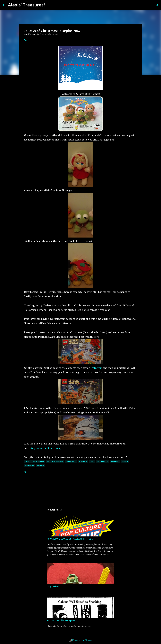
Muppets (115, 461)
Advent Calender (55, 461)
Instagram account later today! (45, 448)
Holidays (83, 461)
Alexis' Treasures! (26, 5)
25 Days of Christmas (34, 461)
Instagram (97, 368)
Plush (125, 461)
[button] (25, 40)
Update (41, 465)
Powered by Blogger (80, 640)
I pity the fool (53, 586)
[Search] (49, 5)
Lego (92, 461)
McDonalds (103, 461)
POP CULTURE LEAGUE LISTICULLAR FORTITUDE (70, 539)
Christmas (71, 461)
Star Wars (29, 465)
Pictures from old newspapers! (61, 620)
